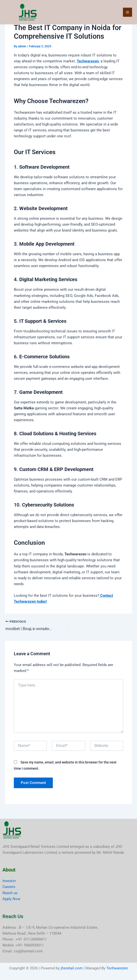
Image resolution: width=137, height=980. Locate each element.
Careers (9, 887)
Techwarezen (117, 968)
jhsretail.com (72, 968)
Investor (9, 881)
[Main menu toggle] (127, 12)
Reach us (10, 893)
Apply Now (11, 899)
